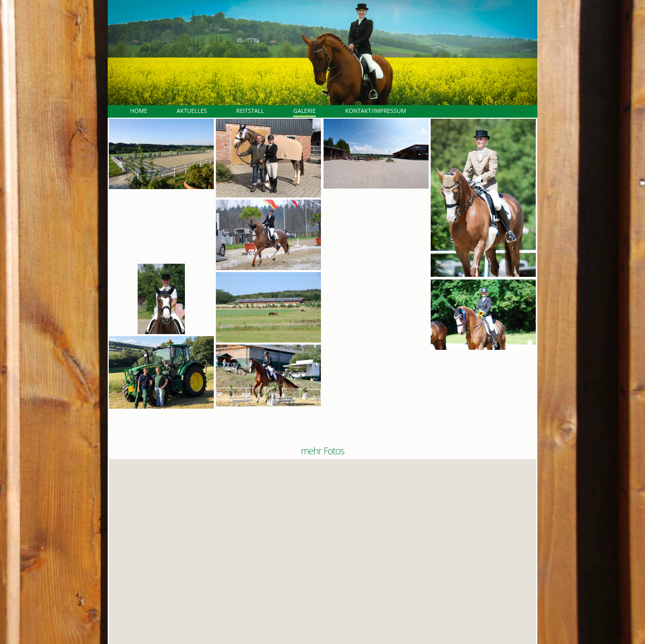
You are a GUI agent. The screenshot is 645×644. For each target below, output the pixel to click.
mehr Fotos (323, 451)
